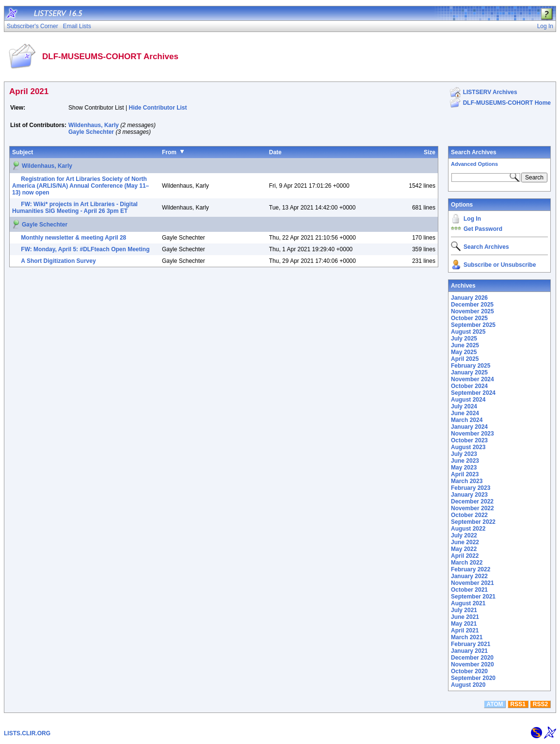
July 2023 (464, 454)
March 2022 (467, 563)
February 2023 (471, 488)
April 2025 (465, 359)
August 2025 (468, 332)
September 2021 (473, 597)
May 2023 (464, 468)
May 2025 (464, 352)
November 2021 (472, 583)
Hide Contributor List (158, 108)
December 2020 (472, 658)
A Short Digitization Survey (58, 261)
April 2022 (465, 556)
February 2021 (471, 644)
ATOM (495, 704)
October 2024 (469, 386)
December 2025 (472, 305)
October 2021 (469, 590)
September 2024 (473, 393)
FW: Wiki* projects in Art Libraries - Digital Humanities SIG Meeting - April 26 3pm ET (75, 208)
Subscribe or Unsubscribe (500, 265)
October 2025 (469, 318)
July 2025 (464, 339)
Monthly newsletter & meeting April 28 (73, 238)
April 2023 (465, 474)
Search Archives (474, 152)
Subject (23, 152)
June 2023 (465, 461)
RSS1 (518, 704)
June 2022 (465, 542)
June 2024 (465, 413)
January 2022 (469, 576)
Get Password (483, 229)
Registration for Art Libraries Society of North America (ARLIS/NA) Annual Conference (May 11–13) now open (80, 186)
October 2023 (469, 440)
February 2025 (471, 366)
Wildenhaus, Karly (94, 125)
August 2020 (468, 685)
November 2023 (472, 434)
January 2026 (469, 298)
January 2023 (469, 495)
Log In (472, 219)
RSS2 (540, 704)
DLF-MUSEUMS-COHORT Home (507, 103)
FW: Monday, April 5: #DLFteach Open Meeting (85, 249)
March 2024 (467, 420)
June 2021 (465, 617)
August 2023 (468, 447)
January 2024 (469, 427)
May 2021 (464, 624)
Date (275, 152)
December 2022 (472, 501)
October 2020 (469, 671)
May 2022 (464, 549)
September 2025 (473, 325)
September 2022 (473, 522)
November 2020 (472, 664)
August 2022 (468, 529)
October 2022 (469, 515)
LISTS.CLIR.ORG (27, 733)
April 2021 (465, 631)
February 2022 (471, 569)
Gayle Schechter (91, 132)
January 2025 (469, 372)
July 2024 (464, 406)
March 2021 (467, 637)
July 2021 (464, 610)
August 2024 (468, 400)
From (169, 152)
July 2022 (464, 535)
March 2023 (467, 481)
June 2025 (465, 345)
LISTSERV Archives (490, 92)
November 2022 (472, 508)
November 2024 (472, 379)
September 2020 (473, 678)
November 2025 (472, 311)
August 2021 (468, 603)
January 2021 (469, 651)
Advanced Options (474, 164)
